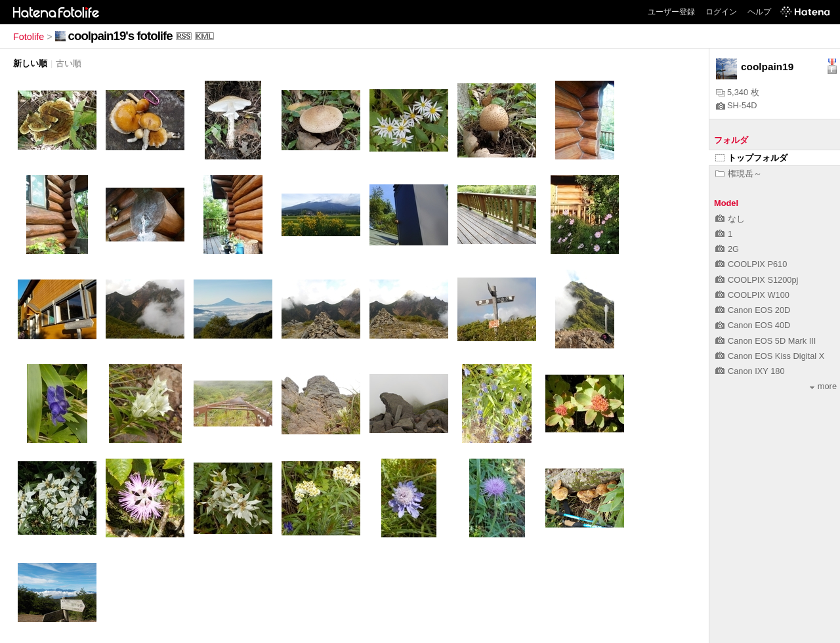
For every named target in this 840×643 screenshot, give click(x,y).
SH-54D (737, 105)
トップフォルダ (751, 158)
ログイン (721, 12)
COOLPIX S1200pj (757, 280)
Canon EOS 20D (753, 310)
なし (730, 219)
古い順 (69, 63)
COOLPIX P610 (751, 264)
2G (727, 249)
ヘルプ (759, 12)
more (823, 386)
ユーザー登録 (671, 12)
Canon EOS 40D (753, 325)
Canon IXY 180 (750, 371)
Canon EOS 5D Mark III (766, 341)
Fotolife (29, 37)
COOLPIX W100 (752, 295)
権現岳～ (739, 174)
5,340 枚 (738, 92)
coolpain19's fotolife (120, 36)
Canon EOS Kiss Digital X (770, 356)
